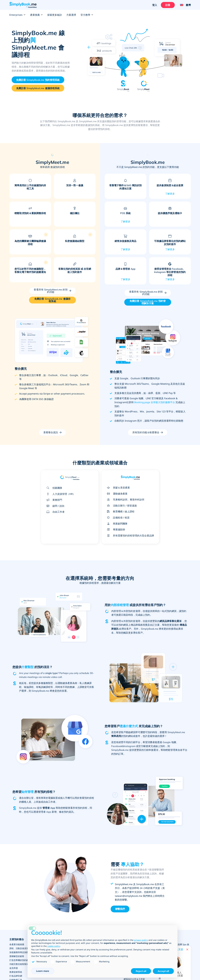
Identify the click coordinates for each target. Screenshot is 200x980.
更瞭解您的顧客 (17, 956)
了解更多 (170, 194)
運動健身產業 (116, 494)
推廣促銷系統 (16, 972)
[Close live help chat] (187, 949)
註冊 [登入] (168, 5)
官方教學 (87, 15)
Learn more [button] (43, 971)
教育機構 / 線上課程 (120, 511)
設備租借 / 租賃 (117, 518)
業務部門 (54, 500)
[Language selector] (184, 5)
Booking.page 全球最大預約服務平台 (155, 402)
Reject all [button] (141, 971)
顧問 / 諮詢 (55, 506)
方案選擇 (71, 15)
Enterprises (17, 15)
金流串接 (14, 968)
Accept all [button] (163, 971)
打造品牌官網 (16, 976)
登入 (155, 5)
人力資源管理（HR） (60, 494)
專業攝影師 (115, 529)
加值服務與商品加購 (19, 952)
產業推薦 (36, 15)
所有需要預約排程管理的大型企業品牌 (130, 536)
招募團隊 (54, 488)
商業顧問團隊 (116, 524)
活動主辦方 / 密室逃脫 (121, 506)
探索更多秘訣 (55, 15)
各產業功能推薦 (17, 944)
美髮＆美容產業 (118, 488)
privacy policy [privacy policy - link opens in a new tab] (141, 940)
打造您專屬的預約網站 (20, 960)
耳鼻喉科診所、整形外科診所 (125, 500)
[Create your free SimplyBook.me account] (38, 80)
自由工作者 (55, 512)
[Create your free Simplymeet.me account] (38, 88)
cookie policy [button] (54, 946)
